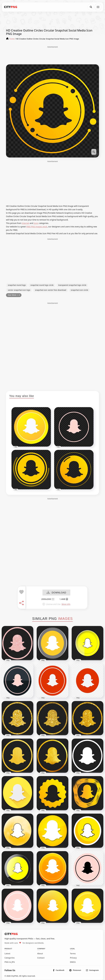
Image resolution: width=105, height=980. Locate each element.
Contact (41, 958)
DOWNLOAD (56, 593)
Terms (73, 954)
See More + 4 (14, 295)
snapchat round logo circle (42, 285)
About (40, 954)
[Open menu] (98, 7)
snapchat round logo (17, 285)
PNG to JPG (10, 962)
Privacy (73, 958)
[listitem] (59, 970)
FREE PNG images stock (37, 227)
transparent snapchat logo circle (72, 285)
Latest (7, 954)
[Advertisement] (52, 55)
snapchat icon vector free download (50, 290)
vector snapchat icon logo (19, 290)
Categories (10, 958)
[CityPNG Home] (11, 7)
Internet (26, 223)
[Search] (91, 7)
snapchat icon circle (80, 290)
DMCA (73, 962)
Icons (36, 223)
